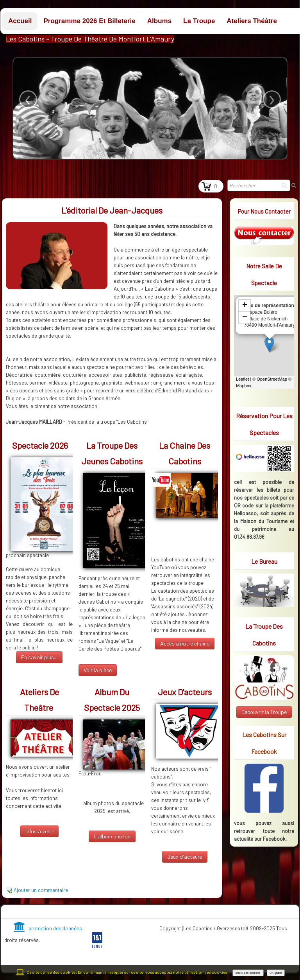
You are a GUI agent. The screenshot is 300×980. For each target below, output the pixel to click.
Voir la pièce (98, 670)
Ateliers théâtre (252, 21)
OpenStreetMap (272, 379)
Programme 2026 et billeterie (89, 21)
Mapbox (244, 386)
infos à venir (39, 831)
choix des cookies (248, 973)
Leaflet (242, 379)
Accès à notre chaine (185, 643)
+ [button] (245, 306)
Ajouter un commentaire (41, 890)
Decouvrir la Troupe (264, 712)
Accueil (20, 21)
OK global (276, 973)
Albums (159, 21)
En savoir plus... (39, 657)
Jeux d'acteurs (185, 857)
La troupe (199, 21)
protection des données (48, 928)
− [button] (245, 318)
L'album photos (112, 836)
